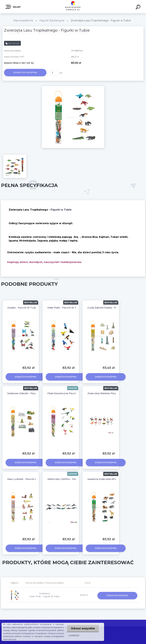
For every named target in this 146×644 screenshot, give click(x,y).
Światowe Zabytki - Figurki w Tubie (28, 393)
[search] (139, 7)
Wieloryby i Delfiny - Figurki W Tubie (70, 479)
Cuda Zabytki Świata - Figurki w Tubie (110, 308)
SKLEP (13, 7)
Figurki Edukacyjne (52, 20)
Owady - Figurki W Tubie (22, 308)
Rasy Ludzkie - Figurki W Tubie (26, 479)
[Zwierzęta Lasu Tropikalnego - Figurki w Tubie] (73, 87)
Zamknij (74, 635)
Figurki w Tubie (61, 210)
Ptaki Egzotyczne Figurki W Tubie (68, 393)
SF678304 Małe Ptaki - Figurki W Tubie (45, 595)
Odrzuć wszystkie (83, 628)
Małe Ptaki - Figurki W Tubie (65, 308)
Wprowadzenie (23, 20)
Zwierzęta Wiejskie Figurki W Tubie (109, 393)
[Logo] (73, 7)
